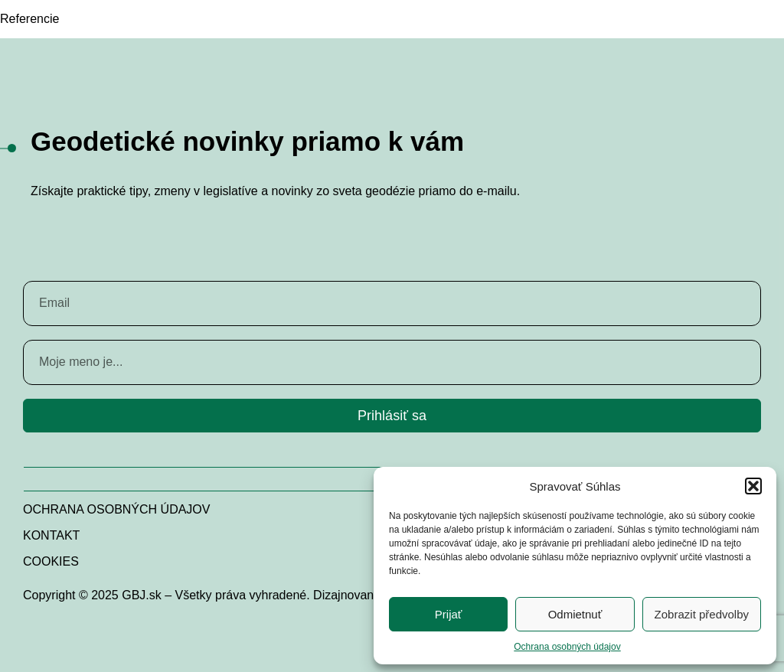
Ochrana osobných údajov (567, 647)
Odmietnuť (575, 614)
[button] (753, 486)
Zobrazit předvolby (702, 614)
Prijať (449, 614)
